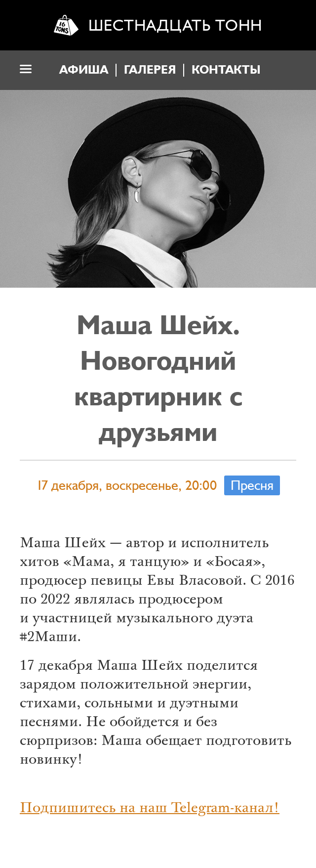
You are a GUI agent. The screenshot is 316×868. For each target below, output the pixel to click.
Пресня (252, 485)
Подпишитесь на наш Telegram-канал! (150, 809)
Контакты (226, 70)
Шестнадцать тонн (175, 25)
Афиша (84, 70)
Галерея (150, 70)
